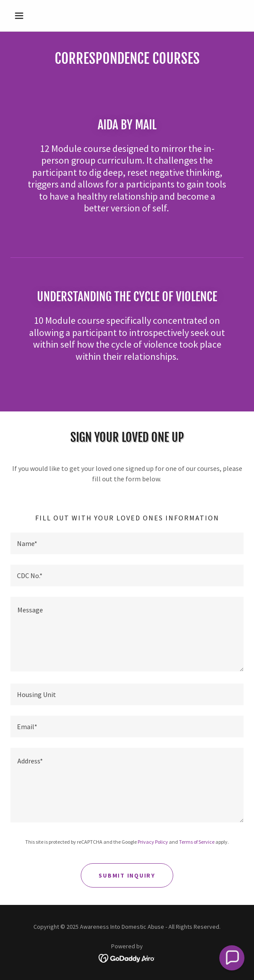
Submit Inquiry (127, 875)
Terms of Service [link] (197, 842)
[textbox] (127, 543)
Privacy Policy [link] (153, 842)
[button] (28, 16)
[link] (127, 957)
